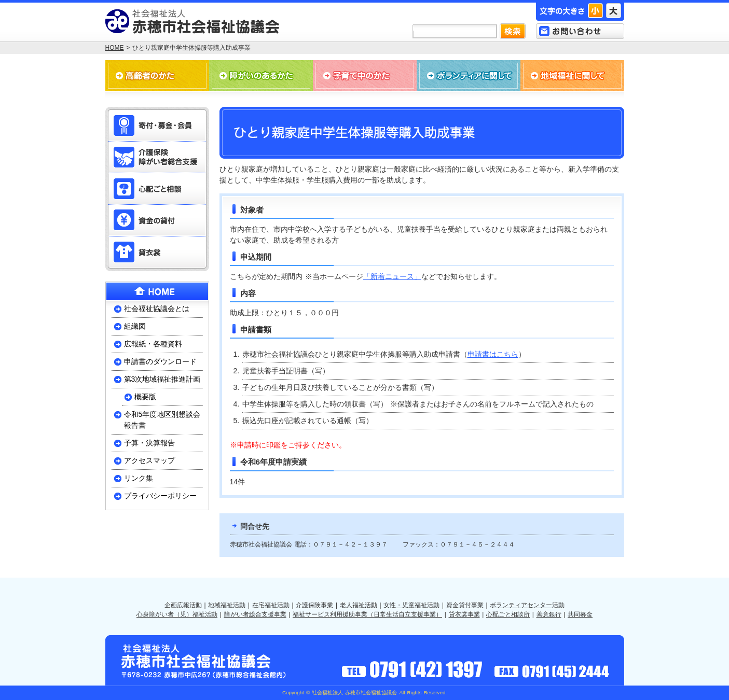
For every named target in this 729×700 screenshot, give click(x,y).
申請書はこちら (493, 354)
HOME (115, 48)
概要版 (145, 397)
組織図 (135, 326)
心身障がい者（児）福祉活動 (177, 614)
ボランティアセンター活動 (527, 605)
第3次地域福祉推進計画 (162, 379)
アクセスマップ (149, 460)
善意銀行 (549, 614)
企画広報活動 (183, 605)
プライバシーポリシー (160, 496)
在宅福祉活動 (271, 605)
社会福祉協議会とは (157, 309)
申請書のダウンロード (160, 361)
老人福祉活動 (359, 605)
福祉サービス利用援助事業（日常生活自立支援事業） (367, 614)
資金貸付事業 (465, 605)
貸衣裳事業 (464, 614)
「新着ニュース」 (392, 276)
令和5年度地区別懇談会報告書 (162, 420)
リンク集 (139, 478)
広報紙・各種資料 (153, 344)
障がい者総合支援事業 (255, 614)
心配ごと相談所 (508, 614)
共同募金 (580, 614)
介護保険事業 (314, 605)
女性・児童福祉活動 (411, 605)
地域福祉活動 (227, 605)
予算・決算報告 (149, 443)
